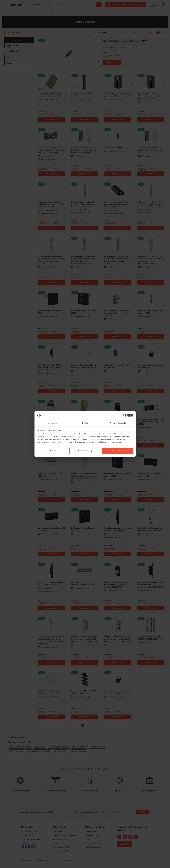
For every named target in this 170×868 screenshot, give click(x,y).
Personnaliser (85, 451)
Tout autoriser (117, 451)
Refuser (53, 451)
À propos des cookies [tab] (119, 423)
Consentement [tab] (51, 423)
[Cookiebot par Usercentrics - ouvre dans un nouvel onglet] (123, 415)
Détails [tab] (85, 423)
